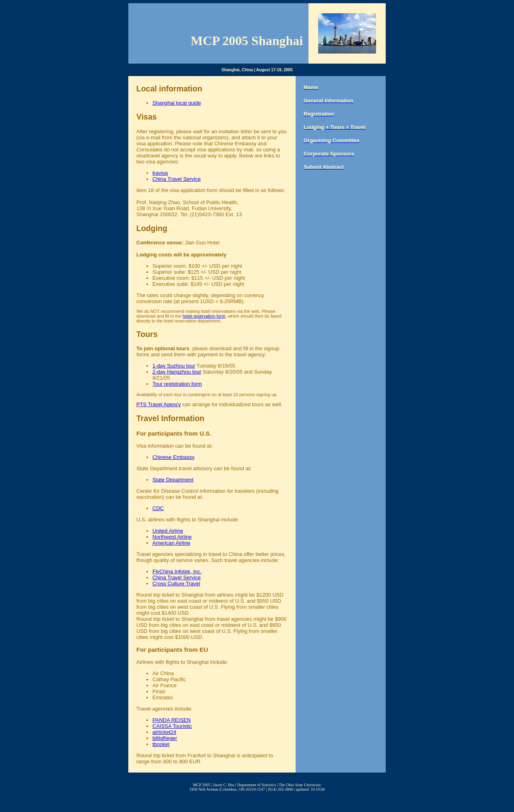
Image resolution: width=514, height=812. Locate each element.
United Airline (168, 531)
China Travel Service (177, 179)
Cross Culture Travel (176, 584)
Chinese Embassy (174, 457)
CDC (158, 508)
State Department (173, 480)
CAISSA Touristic (172, 726)
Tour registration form (177, 384)
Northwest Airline (172, 537)
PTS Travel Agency (159, 404)
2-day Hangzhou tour (177, 372)
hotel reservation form (204, 316)
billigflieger (165, 738)
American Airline (171, 543)
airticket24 (164, 732)
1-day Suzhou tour (174, 366)
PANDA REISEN (172, 720)
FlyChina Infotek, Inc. (177, 571)
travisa (160, 173)
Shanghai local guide (177, 103)
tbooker (161, 744)
